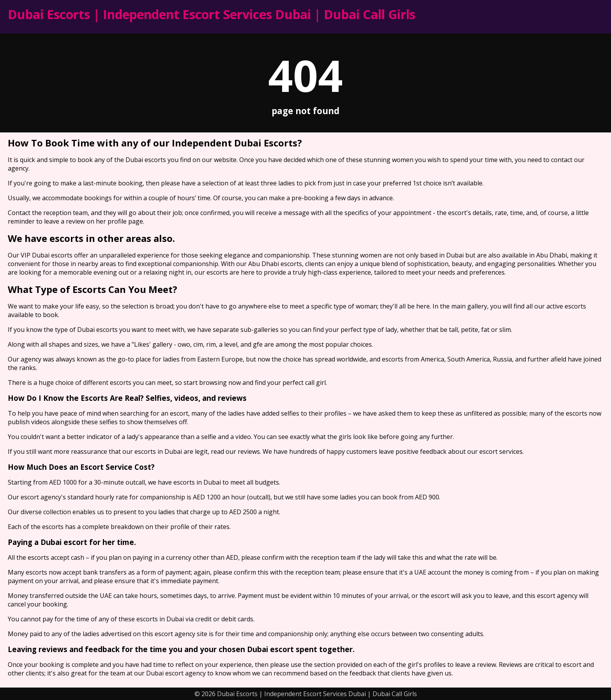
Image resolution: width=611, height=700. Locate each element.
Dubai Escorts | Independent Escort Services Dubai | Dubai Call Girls (212, 14)
